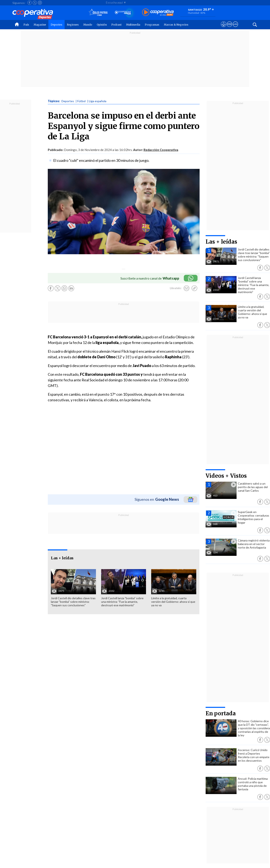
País (26, 25)
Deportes (56, 25)
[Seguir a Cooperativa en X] (35, 3)
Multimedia (133, 25)
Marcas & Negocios (176, 25)
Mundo (88, 25)
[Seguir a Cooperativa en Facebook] (29, 3)
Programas (152, 25)
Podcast (116, 25)
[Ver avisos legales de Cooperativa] (224, 28)
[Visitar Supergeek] (235, 28)
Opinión (102, 25)
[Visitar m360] (229, 28)
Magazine (40, 25)
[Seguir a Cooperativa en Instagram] (40, 3)
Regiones (73, 25)
